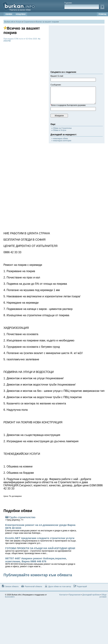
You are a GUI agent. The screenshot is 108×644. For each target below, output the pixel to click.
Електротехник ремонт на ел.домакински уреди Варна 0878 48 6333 (41, 529)
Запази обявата (10, 586)
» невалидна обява (60, 138)
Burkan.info (9, 22)
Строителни (29, 22)
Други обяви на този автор (58, 586)
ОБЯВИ (9, 14)
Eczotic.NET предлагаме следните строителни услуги (41, 540)
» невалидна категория (61, 141)
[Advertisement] (77, 49)
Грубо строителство (20, 518)
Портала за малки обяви (20, 10)
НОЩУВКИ (21, 14)
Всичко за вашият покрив (47, 22)
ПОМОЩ (102, 14)
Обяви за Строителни (61, 128)
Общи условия (103, 596)
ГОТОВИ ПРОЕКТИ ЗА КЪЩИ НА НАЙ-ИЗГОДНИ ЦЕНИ (40, 551)
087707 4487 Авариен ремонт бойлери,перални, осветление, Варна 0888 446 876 (40, 562)
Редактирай (80, 586)
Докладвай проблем (91, 595)
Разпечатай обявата (31, 586)
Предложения (75, 595)
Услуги (19, 22)
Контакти (63, 595)
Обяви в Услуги (59, 130)
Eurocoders (10, 597)
